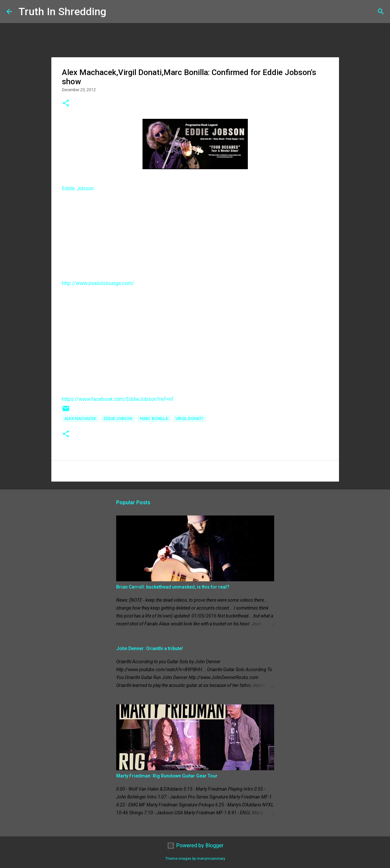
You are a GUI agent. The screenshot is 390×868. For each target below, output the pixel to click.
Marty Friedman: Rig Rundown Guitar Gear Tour (167, 776)
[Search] (116, 12)
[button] (66, 104)
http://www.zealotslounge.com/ (98, 283)
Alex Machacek (80, 419)
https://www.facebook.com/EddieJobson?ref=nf (118, 399)
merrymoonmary (211, 859)
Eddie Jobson (78, 188)
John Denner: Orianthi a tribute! (150, 648)
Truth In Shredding (62, 12)
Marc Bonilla (154, 419)
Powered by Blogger (195, 845)
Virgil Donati (189, 419)
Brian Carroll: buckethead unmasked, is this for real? (173, 587)
